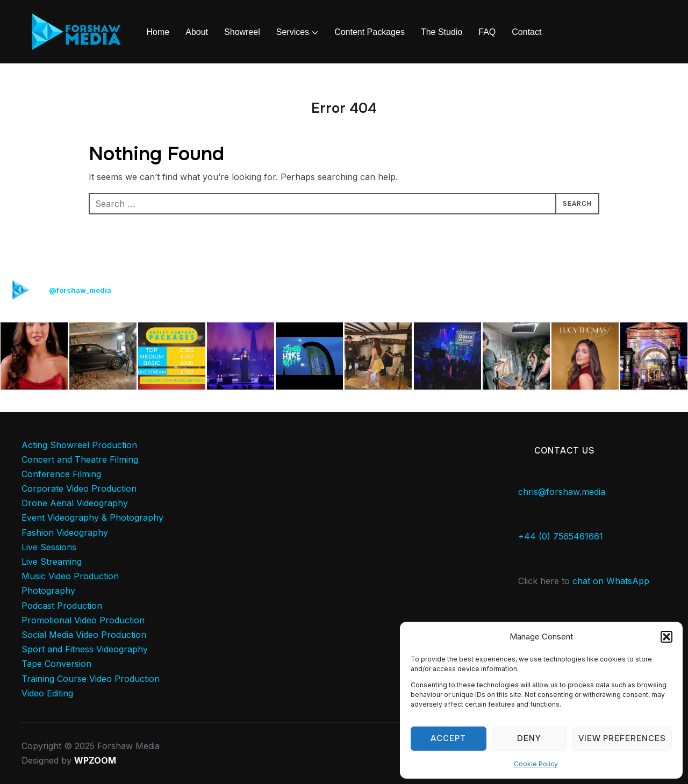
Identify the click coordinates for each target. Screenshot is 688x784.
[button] (666, 637)
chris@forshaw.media (562, 492)
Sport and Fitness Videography (85, 649)
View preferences (622, 738)
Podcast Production (62, 606)
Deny (529, 738)
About (197, 32)
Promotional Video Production (83, 620)
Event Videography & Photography (92, 517)
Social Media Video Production (84, 635)
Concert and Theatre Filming (80, 459)
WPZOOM (95, 760)
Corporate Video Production (79, 488)
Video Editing (47, 693)
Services (293, 32)
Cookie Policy (536, 764)
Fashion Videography (65, 533)
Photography (48, 591)
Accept (448, 738)
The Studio (442, 32)
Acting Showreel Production (79, 445)
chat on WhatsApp (611, 581)
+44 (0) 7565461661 (561, 536)
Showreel (242, 32)
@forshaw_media (80, 290)
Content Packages (370, 32)
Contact (526, 32)
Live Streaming (52, 562)
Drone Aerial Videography (75, 503)
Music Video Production (70, 576)
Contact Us (565, 451)
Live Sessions (49, 547)
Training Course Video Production (91, 679)
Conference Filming (61, 474)
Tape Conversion (56, 664)
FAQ (487, 32)
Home (158, 32)
